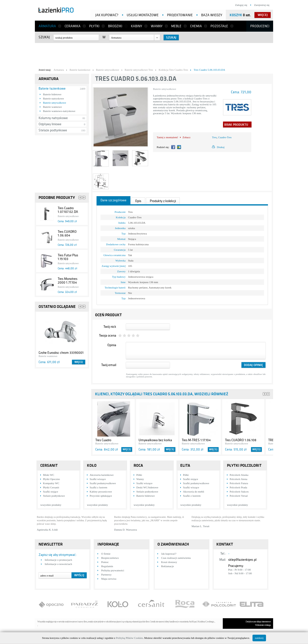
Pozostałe (219, 26)
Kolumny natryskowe (53, 118)
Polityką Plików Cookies (129, 638)
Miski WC (49, 475)
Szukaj (44, 37)
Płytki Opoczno (51, 479)
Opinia (112, 345)
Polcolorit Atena (238, 479)
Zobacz (186, 137)
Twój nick (110, 327)
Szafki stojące (50, 492)
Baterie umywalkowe (55, 103)
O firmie (106, 554)
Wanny (157, 26)
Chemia (196, 26)
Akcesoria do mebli (194, 492)
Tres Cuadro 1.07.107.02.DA (68, 210)
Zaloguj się (241, 5)
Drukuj (221, 147)
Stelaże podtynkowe (53, 130)
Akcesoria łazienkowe (102, 475)
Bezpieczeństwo (110, 558)
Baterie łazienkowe (52, 89)
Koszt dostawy (169, 562)
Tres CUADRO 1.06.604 (67, 233)
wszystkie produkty (51, 505)
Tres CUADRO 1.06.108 (241, 440)
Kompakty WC (51, 483)
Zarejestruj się (262, 5)
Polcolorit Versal (239, 496)
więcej (263, 15)
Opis (138, 201)
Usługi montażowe (143, 15)
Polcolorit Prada (238, 487)
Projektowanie (180, 15)
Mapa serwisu (109, 579)
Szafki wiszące (98, 479)
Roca (138, 466)
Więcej (79, 362)
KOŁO (92, 466)
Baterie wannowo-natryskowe (59, 111)
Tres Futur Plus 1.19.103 (68, 257)
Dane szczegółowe (113, 200)
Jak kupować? (107, 15)
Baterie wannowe (52, 107)
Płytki (94, 26)
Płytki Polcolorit (244, 466)
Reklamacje (168, 566)
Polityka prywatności (113, 570)
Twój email (109, 365)
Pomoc (105, 562)
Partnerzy (106, 575)
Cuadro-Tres (225, 137)
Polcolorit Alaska (239, 475)
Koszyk (236, 15)
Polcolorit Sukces (239, 492)
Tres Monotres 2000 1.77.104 (68, 281)
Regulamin (107, 566)
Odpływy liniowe (50, 124)
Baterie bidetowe (52, 94)
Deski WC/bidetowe (147, 487)
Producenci (260, 26)
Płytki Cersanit (51, 487)
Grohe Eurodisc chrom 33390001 (61, 353)
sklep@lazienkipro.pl (242, 560)
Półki (139, 475)
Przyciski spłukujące (101, 496)
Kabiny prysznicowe (101, 492)
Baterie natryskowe (53, 98)
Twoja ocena (108, 336)
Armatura (47, 26)
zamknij (259, 638)
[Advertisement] (154, 54)
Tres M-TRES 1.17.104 (196, 440)
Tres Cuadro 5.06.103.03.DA (136, 79)
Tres (214, 137)
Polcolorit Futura (239, 483)
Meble (176, 26)
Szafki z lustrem (98, 487)
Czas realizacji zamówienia (176, 558)
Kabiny (137, 26)
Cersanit (49, 466)
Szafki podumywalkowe (103, 483)
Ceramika (73, 26)
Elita (185, 466)
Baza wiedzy (212, 15)
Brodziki (115, 26)
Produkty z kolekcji (163, 201)
